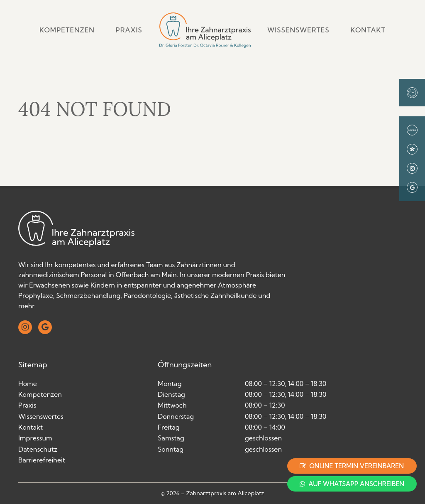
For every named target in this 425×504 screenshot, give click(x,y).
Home (28, 384)
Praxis (129, 30)
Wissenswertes (298, 30)
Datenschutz (38, 449)
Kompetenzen (67, 30)
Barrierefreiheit (42, 460)
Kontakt (368, 30)
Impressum (35, 438)
